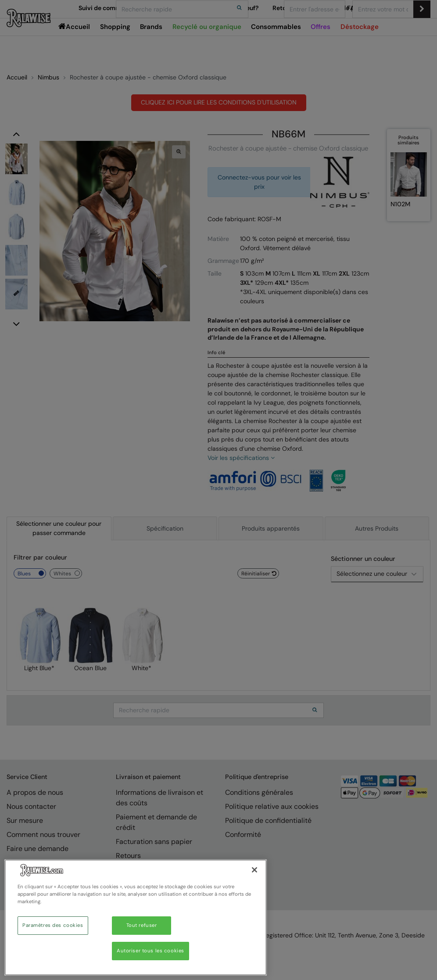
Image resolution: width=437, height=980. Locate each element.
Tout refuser (142, 925)
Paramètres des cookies (53, 925)
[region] (136, 917)
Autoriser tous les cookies (150, 951)
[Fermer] (254, 870)
